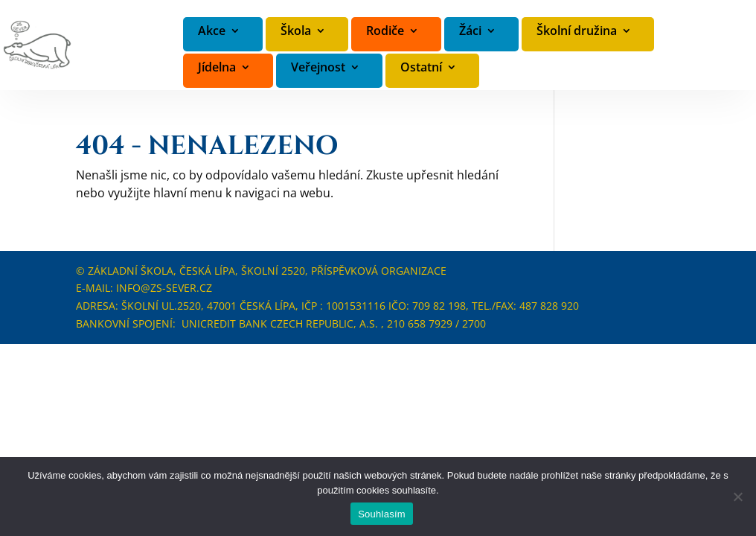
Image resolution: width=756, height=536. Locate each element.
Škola (296, 32)
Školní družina (577, 32)
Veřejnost (318, 68)
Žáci (470, 32)
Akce (212, 32)
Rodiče (385, 32)
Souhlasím (382, 514)
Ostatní (421, 68)
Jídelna (217, 68)
